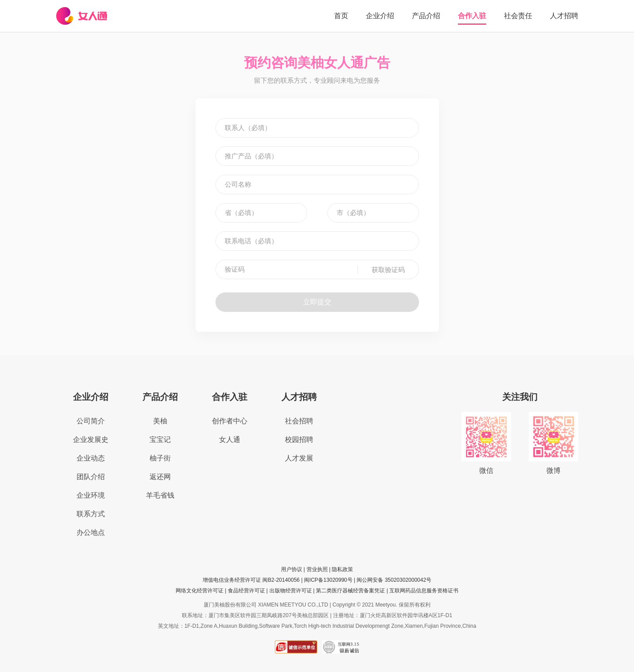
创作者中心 (230, 421)
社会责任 (518, 16)
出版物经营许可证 (291, 591)
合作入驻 (472, 16)
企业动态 (91, 458)
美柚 (160, 421)
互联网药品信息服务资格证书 (424, 591)
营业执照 (317, 569)
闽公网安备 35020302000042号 (394, 580)
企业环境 (91, 495)
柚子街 (160, 458)
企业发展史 (91, 440)
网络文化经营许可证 (200, 591)
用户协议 (292, 569)
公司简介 (91, 421)
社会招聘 (299, 421)
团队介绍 (91, 477)
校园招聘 (299, 440)
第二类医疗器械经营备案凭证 (350, 591)
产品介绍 (426, 16)
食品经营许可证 (246, 591)
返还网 (160, 477)
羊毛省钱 (160, 495)
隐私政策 (342, 569)
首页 (341, 16)
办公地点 (91, 532)
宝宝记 (160, 440)
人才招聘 (564, 16)
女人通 (230, 440)
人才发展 (299, 458)
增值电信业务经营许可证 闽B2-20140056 (251, 580)
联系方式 (91, 514)
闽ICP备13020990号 (328, 580)
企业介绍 (380, 16)
